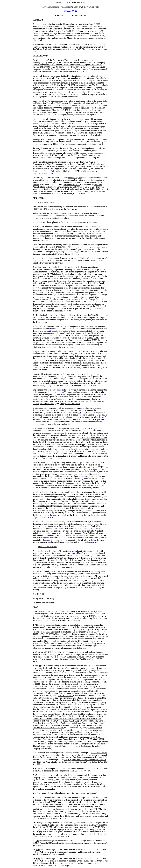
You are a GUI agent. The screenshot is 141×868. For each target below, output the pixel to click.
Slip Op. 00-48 (70, 11)
